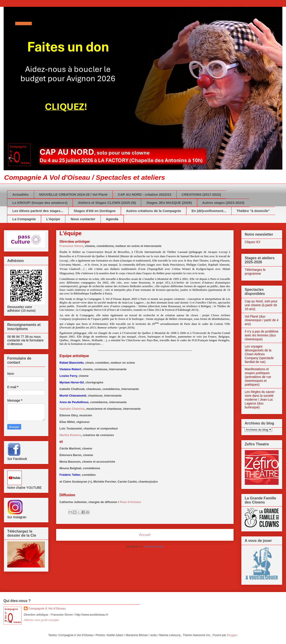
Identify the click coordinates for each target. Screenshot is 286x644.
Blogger (232, 635)
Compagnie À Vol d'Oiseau (47, 608)
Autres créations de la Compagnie (154, 211)
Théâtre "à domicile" (253, 211)
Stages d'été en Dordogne (95, 211)
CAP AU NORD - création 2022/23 (144, 194)
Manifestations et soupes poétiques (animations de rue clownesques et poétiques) (258, 377)
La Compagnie (24, 219)
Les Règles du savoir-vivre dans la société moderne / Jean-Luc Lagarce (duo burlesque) (260, 399)
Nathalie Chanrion (72, 409)
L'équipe (53, 219)
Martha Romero (70, 435)
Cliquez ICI (252, 242)
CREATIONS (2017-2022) (201, 194)
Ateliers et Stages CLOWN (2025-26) (107, 203)
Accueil (145, 535)
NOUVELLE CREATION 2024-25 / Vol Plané (73, 194)
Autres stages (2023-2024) (223, 203)
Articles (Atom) (154, 547)
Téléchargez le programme (255, 272)
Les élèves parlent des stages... (38, 211)
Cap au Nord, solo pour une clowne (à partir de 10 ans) (261, 305)
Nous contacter (83, 219)
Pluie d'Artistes (130, 502)
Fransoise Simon (71, 246)
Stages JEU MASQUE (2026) (169, 203)
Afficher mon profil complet (41, 620)
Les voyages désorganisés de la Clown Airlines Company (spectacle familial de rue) (259, 354)
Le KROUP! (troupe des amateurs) (40, 203)
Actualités (21, 194)
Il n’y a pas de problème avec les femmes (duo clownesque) (262, 335)
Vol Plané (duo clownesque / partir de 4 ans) (262, 320)
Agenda (112, 219)
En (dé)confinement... (209, 211)
